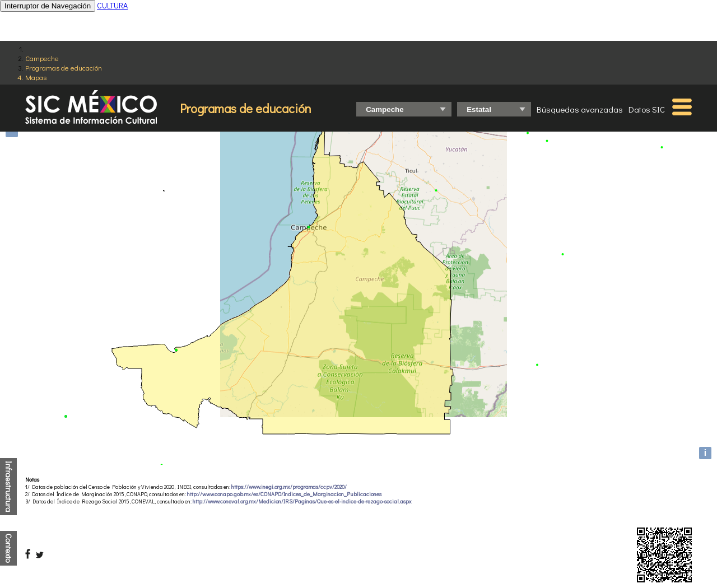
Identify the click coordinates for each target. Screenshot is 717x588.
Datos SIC (647, 109)
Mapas (36, 77)
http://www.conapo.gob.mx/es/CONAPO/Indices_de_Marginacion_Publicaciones (284, 494)
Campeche (42, 58)
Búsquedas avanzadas (580, 109)
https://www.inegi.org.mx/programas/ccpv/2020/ (289, 487)
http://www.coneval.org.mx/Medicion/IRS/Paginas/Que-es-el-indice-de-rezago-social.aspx (302, 501)
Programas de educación (64, 67)
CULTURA (112, 5)
